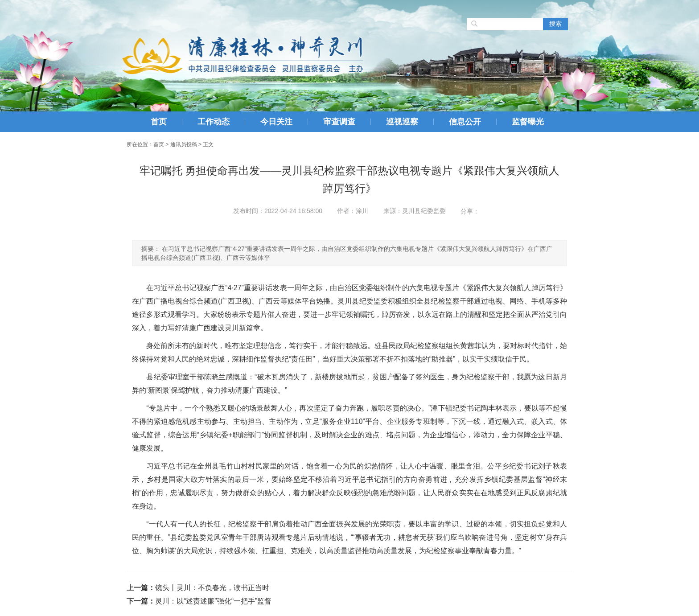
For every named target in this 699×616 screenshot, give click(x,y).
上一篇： (141, 588)
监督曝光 (528, 122)
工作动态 (214, 122)
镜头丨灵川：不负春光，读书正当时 (212, 588)
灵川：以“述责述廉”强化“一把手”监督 (213, 601)
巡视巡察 (402, 122)
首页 (159, 122)
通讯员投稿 (184, 144)
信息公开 (465, 122)
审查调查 (339, 122)
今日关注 (276, 122)
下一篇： (141, 601)
